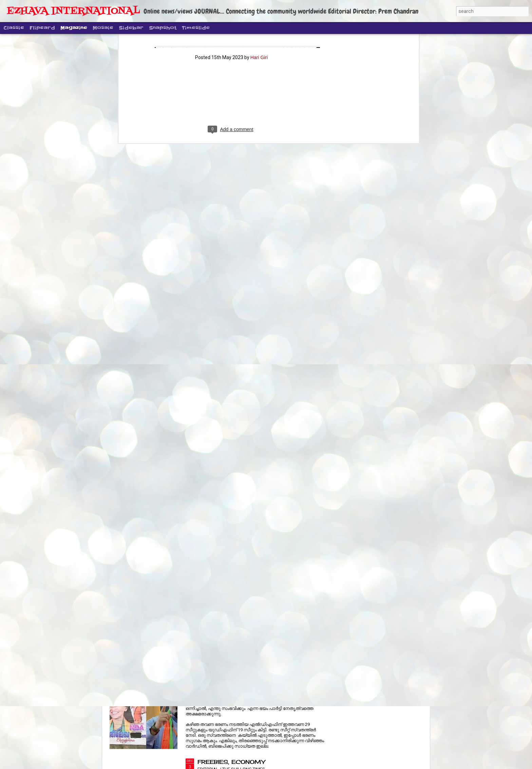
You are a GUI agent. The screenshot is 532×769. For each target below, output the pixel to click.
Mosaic (103, 28)
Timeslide (196, 28)
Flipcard (42, 28)
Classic (14, 28)
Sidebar (131, 28)
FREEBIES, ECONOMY (231, 762)
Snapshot (163, 28)
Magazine (74, 28)
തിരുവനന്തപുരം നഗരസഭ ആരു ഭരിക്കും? (252, 685)
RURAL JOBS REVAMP (233, 608)
